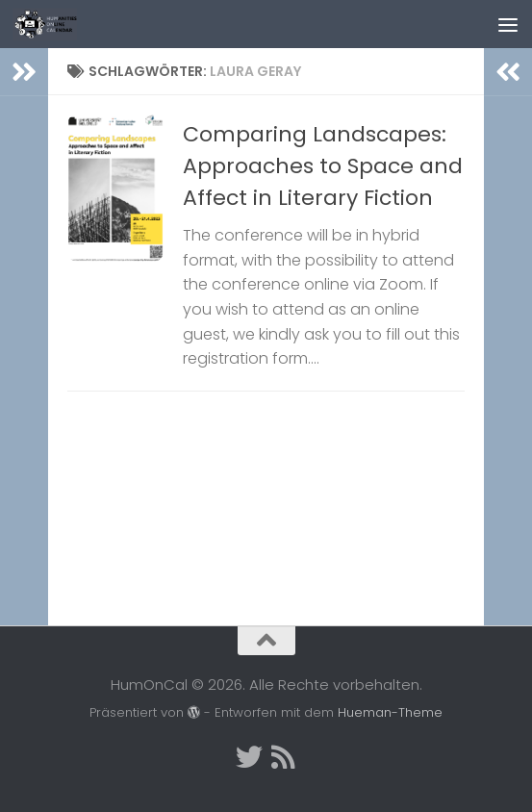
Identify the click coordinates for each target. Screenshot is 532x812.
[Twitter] (249, 757)
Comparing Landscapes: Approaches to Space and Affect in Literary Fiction (323, 166)
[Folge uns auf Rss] (284, 757)
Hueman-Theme (390, 712)
